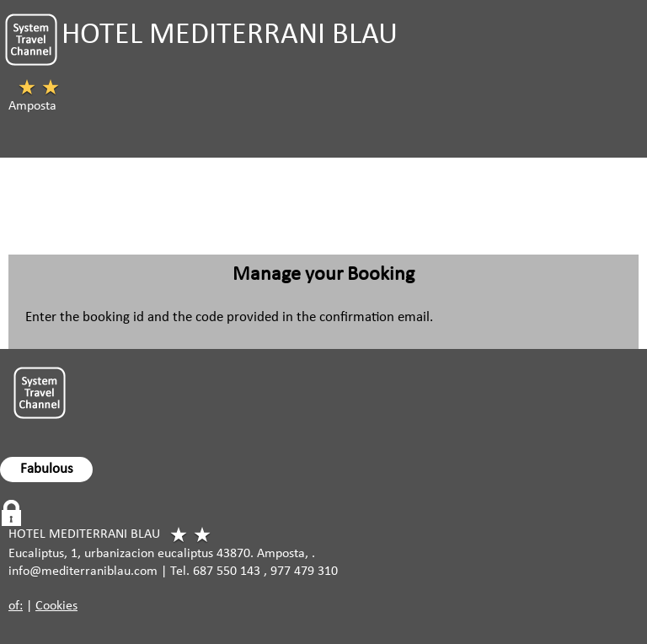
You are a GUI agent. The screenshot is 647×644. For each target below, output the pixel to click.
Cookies (56, 606)
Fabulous (47, 469)
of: (16, 606)
